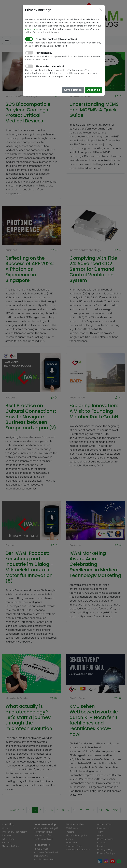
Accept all (94, 90)
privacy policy (32, 29)
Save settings (73, 90)
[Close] (101, 10)
